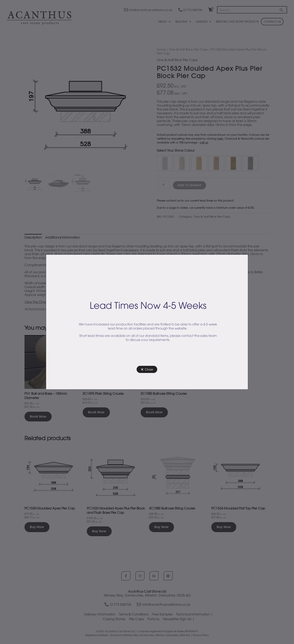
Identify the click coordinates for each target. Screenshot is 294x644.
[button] (147, 369)
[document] (147, 322)
